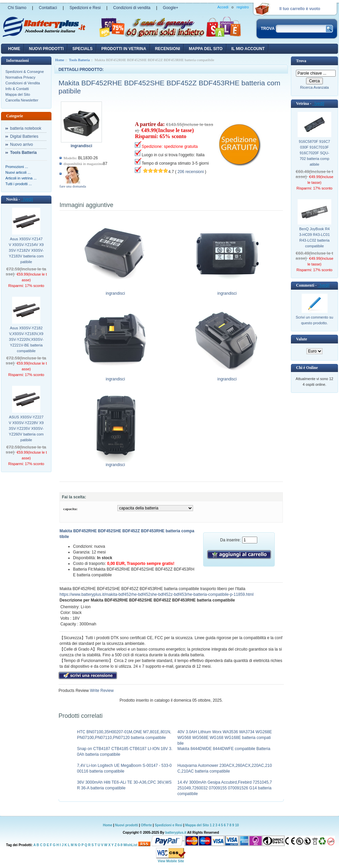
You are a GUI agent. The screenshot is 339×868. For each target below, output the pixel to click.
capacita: (70, 509)
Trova (301, 61)
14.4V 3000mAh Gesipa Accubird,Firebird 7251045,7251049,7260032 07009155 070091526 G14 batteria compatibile (225, 788)
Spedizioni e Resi (85, 8)
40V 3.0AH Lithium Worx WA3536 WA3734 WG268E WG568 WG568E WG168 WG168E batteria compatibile (225, 738)
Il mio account (248, 49)
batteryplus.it (176, 833)
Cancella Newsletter (22, 100)
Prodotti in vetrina (124, 49)
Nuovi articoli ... (18, 172)
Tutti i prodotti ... (18, 184)
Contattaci (48, 8)
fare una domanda (73, 186)
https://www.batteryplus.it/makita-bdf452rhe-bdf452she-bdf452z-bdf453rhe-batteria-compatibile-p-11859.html (157, 594)
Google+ (171, 8)
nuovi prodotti (46, 49)
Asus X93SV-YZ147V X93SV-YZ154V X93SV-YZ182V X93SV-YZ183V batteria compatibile (26, 250)
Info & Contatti (17, 89)
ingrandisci (116, 291)
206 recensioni (191, 172)
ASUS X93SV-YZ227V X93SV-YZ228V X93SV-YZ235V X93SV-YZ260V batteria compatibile (26, 428)
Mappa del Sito (18, 94)
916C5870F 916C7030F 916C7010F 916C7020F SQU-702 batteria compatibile (315, 153)
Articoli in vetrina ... (21, 178)
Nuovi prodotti (126, 825)
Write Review (101, 691)
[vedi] (27, 199)
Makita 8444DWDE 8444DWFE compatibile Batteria (224, 749)
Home (14, 49)
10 (237, 825)
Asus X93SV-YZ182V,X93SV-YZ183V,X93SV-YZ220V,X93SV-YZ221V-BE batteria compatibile (26, 339)
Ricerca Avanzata (314, 87)
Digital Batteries (24, 136)
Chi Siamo (17, 8)
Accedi (223, 7)
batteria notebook (26, 128)
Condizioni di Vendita (23, 83)
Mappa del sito (205, 49)
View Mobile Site (171, 861)
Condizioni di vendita (132, 8)
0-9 (120, 845)
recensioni (168, 49)
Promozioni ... (17, 167)
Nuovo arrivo (22, 144)
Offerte (147, 825)
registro (243, 7)
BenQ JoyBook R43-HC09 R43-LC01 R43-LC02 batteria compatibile (314, 237)
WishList (130, 845)
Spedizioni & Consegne (25, 72)
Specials (82, 49)
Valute (302, 339)
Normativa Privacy (20, 77)
